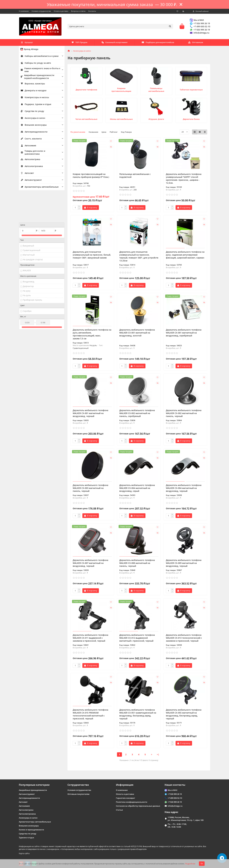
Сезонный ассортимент (160, 43)
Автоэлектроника (31, 167)
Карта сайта (24, 853)
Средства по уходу (31, 112)
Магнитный (29, 228)
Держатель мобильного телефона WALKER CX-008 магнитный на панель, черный (137, 564)
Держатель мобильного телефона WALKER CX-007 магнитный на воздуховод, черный (90, 564)
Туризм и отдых (26, 838)
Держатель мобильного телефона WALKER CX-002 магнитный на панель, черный (184, 414)
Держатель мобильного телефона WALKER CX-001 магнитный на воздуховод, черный (90, 414)
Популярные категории (34, 785)
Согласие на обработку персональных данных (138, 806)
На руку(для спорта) (33, 233)
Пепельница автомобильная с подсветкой (135, 176)
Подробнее (190, 864)
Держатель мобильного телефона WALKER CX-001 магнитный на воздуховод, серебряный (184, 334)
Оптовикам (79, 43)
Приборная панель (32, 273)
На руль (27, 269)
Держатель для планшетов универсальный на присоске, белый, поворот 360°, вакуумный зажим (92, 256)
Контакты (92, 11)
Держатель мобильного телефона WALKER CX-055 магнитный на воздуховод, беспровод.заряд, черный (184, 715)
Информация (125, 785)
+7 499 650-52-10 (200, 27)
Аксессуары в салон (32, 119)
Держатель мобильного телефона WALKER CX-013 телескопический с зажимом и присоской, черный (184, 639)
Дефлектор (28, 260)
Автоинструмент (31, 181)
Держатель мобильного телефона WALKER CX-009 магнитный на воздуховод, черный (184, 564)
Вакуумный (28, 219)
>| (158, 755)
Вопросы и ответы (78, 11)
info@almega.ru (199, 33)
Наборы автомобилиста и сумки (38, 57)
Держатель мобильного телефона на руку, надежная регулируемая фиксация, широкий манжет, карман (185, 256)
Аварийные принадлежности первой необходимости (40, 78)
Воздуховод (28, 255)
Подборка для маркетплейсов (117, 43)
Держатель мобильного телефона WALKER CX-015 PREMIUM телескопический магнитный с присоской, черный (90, 715)
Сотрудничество (78, 785)
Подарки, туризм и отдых (35, 105)
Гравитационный (32, 224)
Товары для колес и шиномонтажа (39, 153)
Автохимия (28, 146)
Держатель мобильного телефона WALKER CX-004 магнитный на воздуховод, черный (184, 489)
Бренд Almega (29, 50)
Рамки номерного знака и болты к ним (39, 71)
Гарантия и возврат (126, 798)
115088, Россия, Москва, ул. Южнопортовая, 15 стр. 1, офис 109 (186, 819)
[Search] (120, 27)
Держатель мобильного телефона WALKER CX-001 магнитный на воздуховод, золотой (137, 334)
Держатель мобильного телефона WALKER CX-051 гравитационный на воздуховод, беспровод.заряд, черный (138, 715)
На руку (27, 264)
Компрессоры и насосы (34, 98)
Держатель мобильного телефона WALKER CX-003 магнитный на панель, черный (90, 489)
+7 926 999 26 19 (200, 24)
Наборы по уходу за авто (35, 64)
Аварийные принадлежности (33, 790)
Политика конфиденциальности (132, 802)
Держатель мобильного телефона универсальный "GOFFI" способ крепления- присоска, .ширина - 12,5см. (184, 179)
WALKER (27, 244)
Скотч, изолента (30, 139)
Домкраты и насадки (33, 91)
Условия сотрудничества (41, 11)
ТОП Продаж (195, 43)
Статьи (119, 810)
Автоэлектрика (30, 160)
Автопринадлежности (33, 133)
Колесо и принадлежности (31, 830)
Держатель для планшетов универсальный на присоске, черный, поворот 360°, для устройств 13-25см (139, 257)
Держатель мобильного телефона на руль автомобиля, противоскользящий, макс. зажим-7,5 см (92, 335)
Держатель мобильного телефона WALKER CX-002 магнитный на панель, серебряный (137, 414)
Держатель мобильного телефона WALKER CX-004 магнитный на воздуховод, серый (137, 489)
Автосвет (27, 174)
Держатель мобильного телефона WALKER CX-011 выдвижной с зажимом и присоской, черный (90, 639)
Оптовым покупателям (78, 794)
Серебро (27, 284)
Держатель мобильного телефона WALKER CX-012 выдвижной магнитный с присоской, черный (137, 639)
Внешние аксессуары (33, 126)
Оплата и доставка (61, 11)
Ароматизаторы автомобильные (39, 188)
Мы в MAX (197, 20)
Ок (202, 864)
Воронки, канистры (32, 84)
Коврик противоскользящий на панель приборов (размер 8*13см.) (91, 176)
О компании (24, 11)
